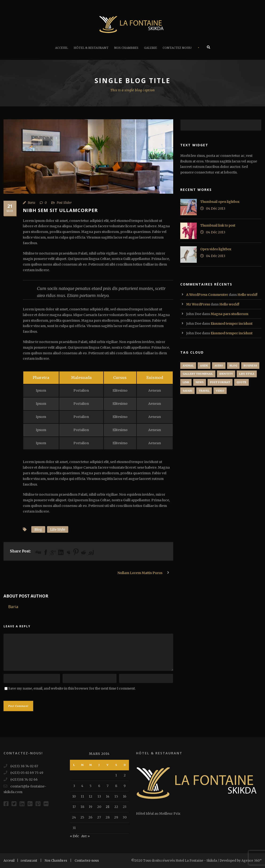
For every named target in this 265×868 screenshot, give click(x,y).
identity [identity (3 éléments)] (226, 374)
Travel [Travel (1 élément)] (204, 391)
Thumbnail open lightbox (220, 202)
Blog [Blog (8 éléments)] (233, 366)
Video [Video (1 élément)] (220, 391)
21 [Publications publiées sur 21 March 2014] (108, 807)
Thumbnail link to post (218, 226)
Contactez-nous (87, 861)
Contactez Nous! (177, 48)
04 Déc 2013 (216, 208)
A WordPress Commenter (207, 295)
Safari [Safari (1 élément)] (187, 391)
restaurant (29, 861)
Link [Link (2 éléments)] (186, 382)
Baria (31, 203)
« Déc (74, 836)
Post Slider (64, 203)
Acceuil (62, 48)
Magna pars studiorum (229, 314)
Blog (38, 529)
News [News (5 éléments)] (200, 382)
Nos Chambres (126, 48)
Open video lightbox (216, 249)
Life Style (58, 529)
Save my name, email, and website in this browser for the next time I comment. (72, 688)
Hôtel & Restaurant (91, 48)
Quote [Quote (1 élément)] (241, 382)
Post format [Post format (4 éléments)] (220, 382)
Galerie (151, 48)
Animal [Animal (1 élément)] (188, 366)
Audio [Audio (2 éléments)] (219, 366)
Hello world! (247, 295)
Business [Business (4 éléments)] (250, 366)
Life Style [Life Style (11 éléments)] (247, 374)
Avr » (85, 836)
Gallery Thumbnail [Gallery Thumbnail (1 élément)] (198, 374)
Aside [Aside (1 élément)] (204, 366)
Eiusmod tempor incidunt (232, 324)
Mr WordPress (198, 304)
